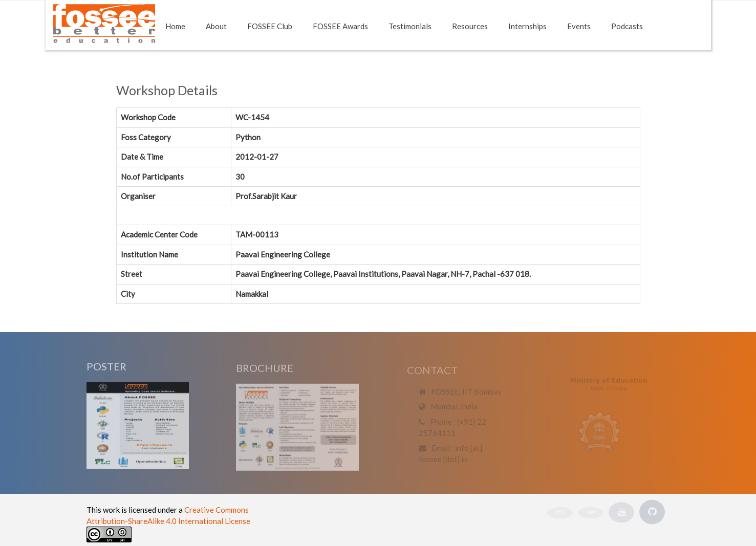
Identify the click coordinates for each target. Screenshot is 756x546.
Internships (527, 26)
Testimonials (410, 26)
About (216, 26)
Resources (470, 26)
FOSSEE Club (270, 26)
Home (175, 26)
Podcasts (627, 26)
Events (579, 26)
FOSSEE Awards (340, 26)
